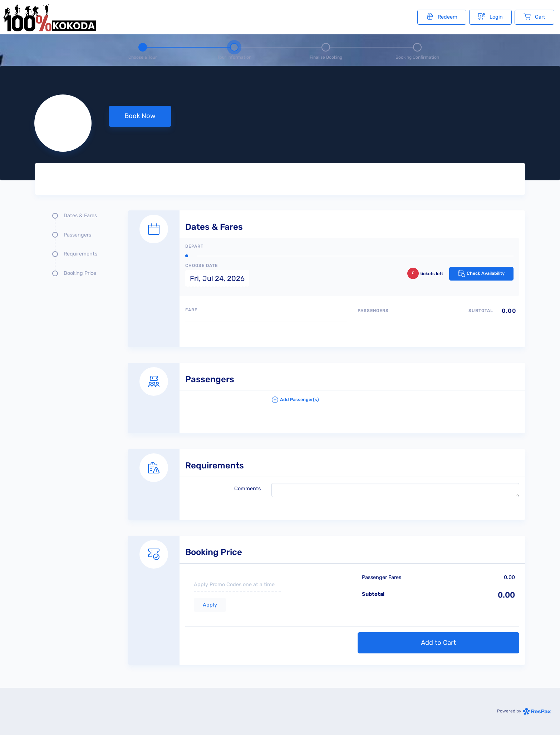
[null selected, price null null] (280, 123)
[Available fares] (266, 331)
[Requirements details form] (326, 477)
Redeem (442, 16)
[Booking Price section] (326, 592)
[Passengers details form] (326, 390)
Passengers (77, 235)
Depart (194, 246)
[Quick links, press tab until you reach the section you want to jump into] (76, 247)
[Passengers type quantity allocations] (438, 323)
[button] (395, 403)
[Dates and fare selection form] (326, 271)
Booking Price (80, 273)
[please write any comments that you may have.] (395, 490)
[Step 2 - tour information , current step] (234, 50)
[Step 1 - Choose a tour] (143, 50)
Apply (210, 605)
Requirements (80, 254)
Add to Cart (438, 643)
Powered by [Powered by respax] (524, 711)
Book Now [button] (140, 116)
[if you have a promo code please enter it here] (237, 585)
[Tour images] (400, 180)
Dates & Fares (80, 216)
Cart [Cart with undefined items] (534, 16)
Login (490, 16)
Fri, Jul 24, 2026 (217, 278)
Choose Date (202, 266)
